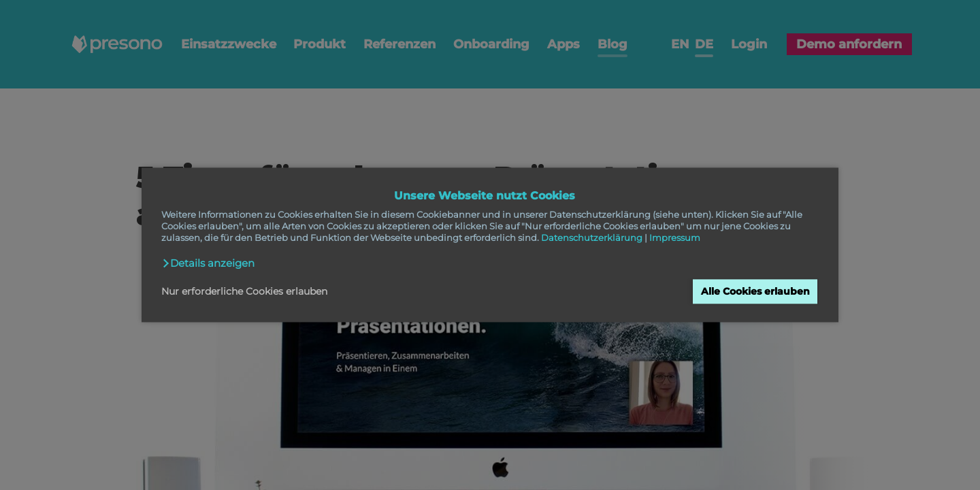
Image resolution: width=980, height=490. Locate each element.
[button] (208, 263)
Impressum (675, 238)
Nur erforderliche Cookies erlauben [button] (244, 291)
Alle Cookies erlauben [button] (755, 291)
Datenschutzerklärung (592, 238)
